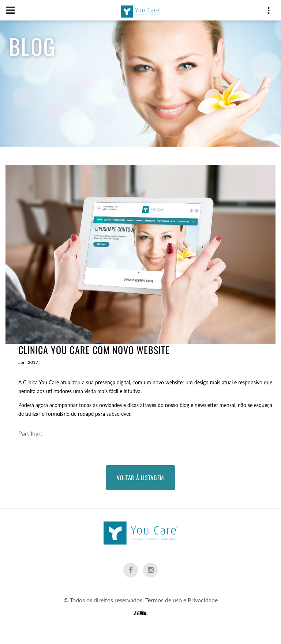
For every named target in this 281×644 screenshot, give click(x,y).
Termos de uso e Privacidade (181, 600)
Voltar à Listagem (140, 478)
